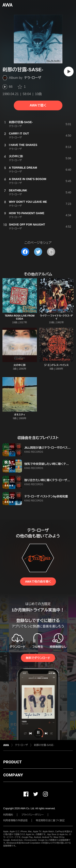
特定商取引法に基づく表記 (50, 820)
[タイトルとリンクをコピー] (51, 252)
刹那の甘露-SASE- (44, 745)
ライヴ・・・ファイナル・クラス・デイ (56, 317)
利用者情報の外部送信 (15, 820)
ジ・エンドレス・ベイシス (56, 365)
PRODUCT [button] (12, 762)
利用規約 (8, 815)
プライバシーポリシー (33, 815)
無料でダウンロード (38, 658)
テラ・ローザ (33, 78)
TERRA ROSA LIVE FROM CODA (20, 317)
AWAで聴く (38, 105)
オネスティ (20, 415)
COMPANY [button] (13, 775)
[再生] (69, 72)
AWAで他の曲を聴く (38, 582)
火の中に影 (20, 365)
